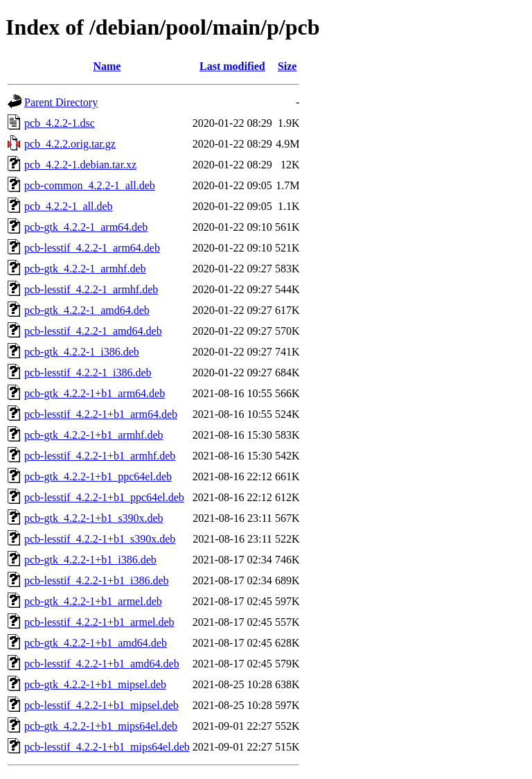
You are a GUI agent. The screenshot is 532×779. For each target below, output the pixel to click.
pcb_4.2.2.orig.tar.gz (70, 144)
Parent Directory (61, 102)
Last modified (232, 66)
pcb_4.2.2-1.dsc (60, 123)
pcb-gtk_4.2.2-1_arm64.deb (86, 227)
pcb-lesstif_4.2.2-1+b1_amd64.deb (102, 664)
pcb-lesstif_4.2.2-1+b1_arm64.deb (101, 414)
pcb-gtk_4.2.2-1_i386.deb (82, 352)
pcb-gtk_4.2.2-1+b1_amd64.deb (96, 643)
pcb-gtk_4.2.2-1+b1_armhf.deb (94, 435)
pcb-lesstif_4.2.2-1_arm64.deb (92, 248)
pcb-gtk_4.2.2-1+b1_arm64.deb (95, 393)
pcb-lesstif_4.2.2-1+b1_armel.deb (99, 622)
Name (107, 66)
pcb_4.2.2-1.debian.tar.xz (80, 165)
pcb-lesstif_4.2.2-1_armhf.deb (91, 289)
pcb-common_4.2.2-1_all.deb (90, 185)
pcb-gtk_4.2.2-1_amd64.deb (87, 310)
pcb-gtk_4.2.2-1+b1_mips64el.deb (101, 726)
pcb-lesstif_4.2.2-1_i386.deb (88, 373)
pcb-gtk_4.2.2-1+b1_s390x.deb (94, 518)
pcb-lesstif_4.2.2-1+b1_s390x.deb (100, 539)
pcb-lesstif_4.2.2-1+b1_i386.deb (97, 580)
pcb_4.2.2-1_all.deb (69, 206)
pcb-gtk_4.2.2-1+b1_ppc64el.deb (98, 476)
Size (287, 66)
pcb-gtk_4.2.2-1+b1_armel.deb (93, 601)
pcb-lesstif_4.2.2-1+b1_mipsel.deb (101, 705)
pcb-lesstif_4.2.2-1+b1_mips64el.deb (107, 747)
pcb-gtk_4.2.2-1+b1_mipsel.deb (95, 684)
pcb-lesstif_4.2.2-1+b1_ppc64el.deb (104, 497)
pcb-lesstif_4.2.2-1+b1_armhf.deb (100, 456)
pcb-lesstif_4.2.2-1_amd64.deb (93, 331)
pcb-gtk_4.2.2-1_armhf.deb (85, 269)
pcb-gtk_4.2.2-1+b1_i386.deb (90, 560)
